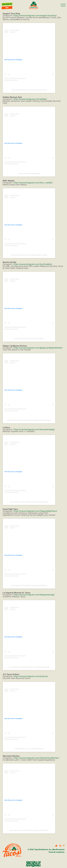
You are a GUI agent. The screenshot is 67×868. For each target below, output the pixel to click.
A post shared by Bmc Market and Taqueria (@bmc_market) (29, 255)
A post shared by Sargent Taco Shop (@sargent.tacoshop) (29, 90)
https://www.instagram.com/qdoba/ (30, 99)
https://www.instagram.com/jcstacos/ (31, 676)
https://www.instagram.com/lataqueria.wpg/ (34, 595)
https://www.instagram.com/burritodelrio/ (33, 264)
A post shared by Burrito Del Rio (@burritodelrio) (29, 339)
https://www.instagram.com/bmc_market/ (33, 183)
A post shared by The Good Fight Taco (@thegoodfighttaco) (29, 585)
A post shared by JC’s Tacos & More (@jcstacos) (29, 749)
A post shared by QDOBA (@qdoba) (29, 173)
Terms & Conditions (56, 852)
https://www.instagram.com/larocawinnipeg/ (34, 430)
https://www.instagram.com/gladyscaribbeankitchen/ (38, 348)
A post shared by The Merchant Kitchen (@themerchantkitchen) (29, 830)
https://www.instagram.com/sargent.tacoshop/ (35, 16)
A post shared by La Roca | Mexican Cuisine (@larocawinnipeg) (29, 502)
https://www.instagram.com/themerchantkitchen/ (36, 758)
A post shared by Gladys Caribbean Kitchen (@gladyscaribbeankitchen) (29, 420)
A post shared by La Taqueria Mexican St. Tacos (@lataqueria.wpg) (29, 667)
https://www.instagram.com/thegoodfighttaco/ (35, 511)
